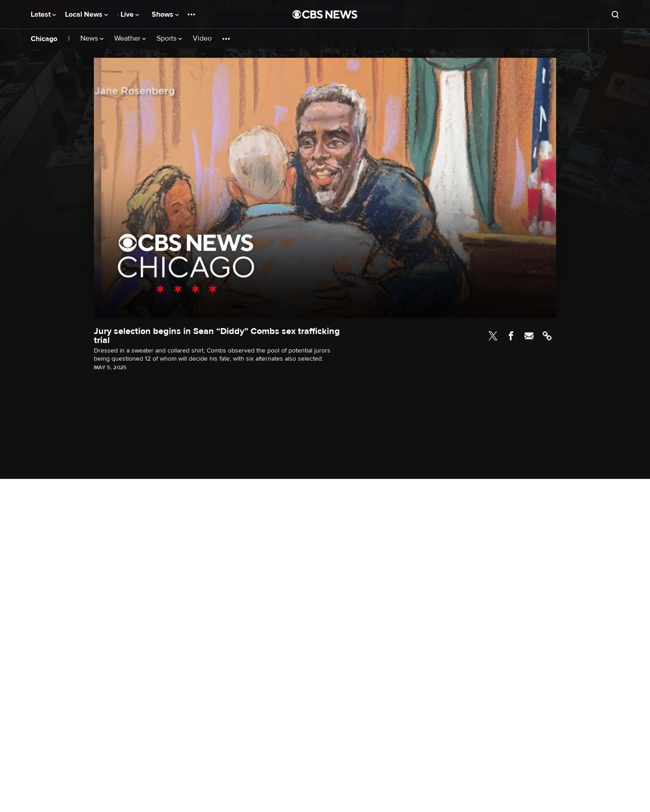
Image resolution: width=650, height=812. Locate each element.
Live (130, 14)
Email (529, 336)
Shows (165, 14)
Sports (169, 39)
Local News (86, 14)
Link (547, 336)
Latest (43, 14)
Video (202, 39)
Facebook (511, 336)
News (92, 39)
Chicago (44, 39)
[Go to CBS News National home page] (325, 14)
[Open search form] (615, 14)
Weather (130, 39)
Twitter (493, 336)
